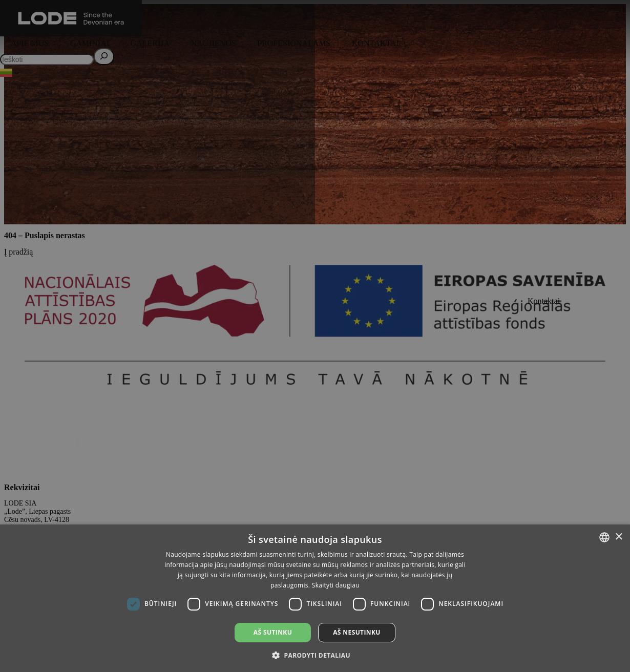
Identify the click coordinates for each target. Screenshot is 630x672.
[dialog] (315, 336)
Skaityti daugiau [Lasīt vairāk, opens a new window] (336, 585)
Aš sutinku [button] (273, 632)
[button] (315, 655)
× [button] (618, 537)
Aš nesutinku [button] (357, 632)
